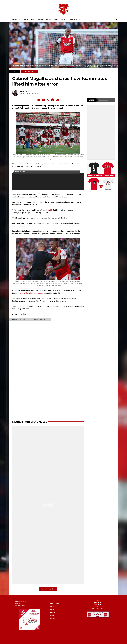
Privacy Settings (55, 625)
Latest (15, 20)
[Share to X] (44, 100)
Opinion (41, 20)
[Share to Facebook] (39, 100)
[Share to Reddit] (53, 100)
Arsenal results (19, 603)
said (50, 210)
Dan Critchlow (25, 91)
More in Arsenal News (30, 422)
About (56, 20)
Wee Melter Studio (20, 605)
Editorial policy (75, 20)
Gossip (34, 20)
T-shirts (49, 20)
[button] (116, 20)
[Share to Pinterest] (57, 100)
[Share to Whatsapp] (48, 100)
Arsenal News (24, 20)
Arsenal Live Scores (20, 601)
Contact (64, 20)
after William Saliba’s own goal (32, 293)
